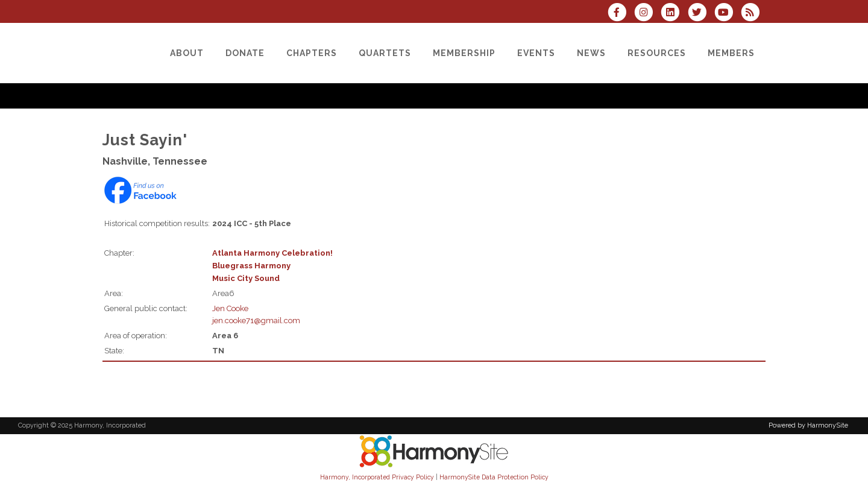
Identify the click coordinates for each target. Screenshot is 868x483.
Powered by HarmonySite (808, 425)
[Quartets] (385, 53)
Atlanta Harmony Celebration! (272, 253)
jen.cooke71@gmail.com (256, 320)
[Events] (536, 53)
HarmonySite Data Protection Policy (494, 477)
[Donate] (245, 53)
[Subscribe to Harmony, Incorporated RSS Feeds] (753, 14)
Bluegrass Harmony (251, 266)
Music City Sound (246, 278)
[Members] (731, 53)
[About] (187, 53)
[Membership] (464, 53)
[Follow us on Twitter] (700, 14)
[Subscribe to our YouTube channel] (728, 14)
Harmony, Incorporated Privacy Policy (377, 477)
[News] (591, 53)
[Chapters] (312, 53)
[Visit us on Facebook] (621, 14)
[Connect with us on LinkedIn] (674, 14)
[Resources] (657, 53)
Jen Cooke (230, 308)
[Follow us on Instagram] (647, 14)
